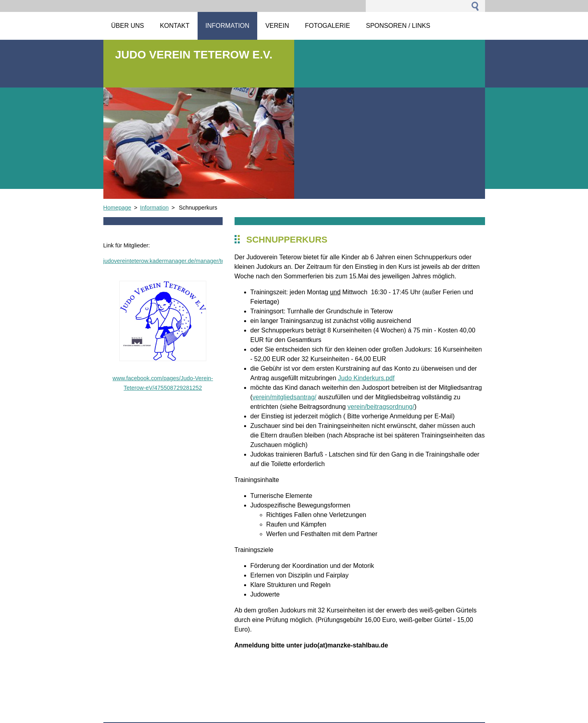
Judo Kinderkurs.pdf (366, 378)
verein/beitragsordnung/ (381, 407)
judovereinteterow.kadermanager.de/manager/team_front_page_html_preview (202, 261)
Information (154, 208)
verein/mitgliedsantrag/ (284, 397)
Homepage (117, 208)
